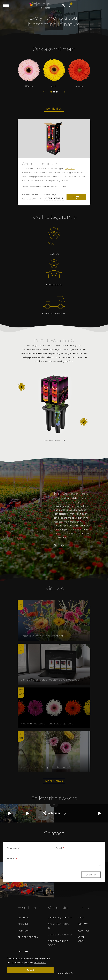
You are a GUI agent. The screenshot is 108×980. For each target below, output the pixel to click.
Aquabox (70, 169)
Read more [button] (40, 963)
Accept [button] (30, 970)
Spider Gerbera (28, 937)
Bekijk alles (54, 109)
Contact (84, 931)
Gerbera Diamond (60, 935)
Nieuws (83, 924)
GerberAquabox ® (60, 918)
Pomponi (24, 931)
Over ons (82, 939)
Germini (23, 924)
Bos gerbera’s (63, 973)
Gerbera (23, 918)
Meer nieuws (54, 781)
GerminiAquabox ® (59, 926)
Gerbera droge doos (58, 943)
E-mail (60, 848)
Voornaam (14, 848)
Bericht (12, 858)
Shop (82, 918)
